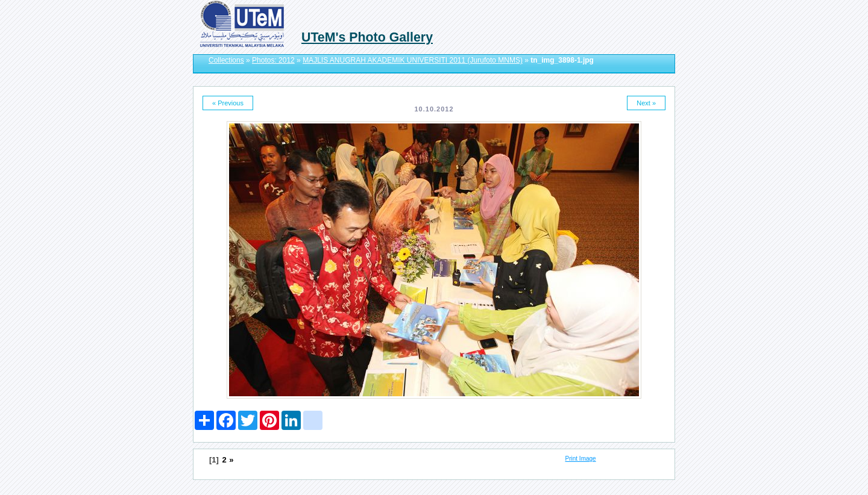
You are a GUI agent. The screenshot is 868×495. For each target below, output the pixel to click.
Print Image (581, 459)
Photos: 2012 (273, 60)
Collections (226, 60)
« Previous (228, 103)
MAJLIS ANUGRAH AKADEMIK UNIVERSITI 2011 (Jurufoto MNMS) (413, 60)
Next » (646, 103)
